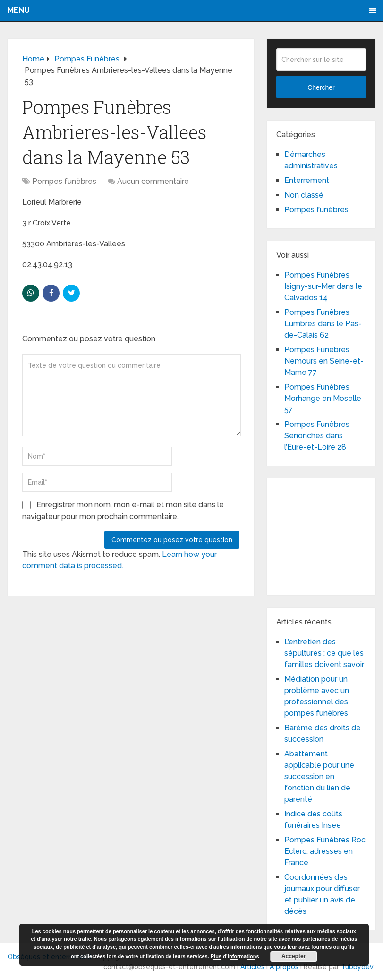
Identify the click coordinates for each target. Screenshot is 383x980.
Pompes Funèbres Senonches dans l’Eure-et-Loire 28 (317, 436)
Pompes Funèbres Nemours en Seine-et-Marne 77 (324, 361)
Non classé (304, 195)
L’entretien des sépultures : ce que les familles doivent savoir (324, 653)
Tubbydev (357, 967)
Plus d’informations (235, 956)
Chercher (321, 87)
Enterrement (307, 180)
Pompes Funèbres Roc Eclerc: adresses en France (325, 851)
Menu (19, 10)
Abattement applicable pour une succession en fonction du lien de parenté (319, 776)
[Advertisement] (329, 535)
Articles (252, 967)
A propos (284, 967)
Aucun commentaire (153, 181)
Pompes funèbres (64, 181)
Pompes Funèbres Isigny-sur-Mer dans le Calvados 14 (323, 286)
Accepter (294, 956)
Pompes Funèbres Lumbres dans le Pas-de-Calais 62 (323, 324)
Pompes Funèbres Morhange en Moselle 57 (323, 398)
